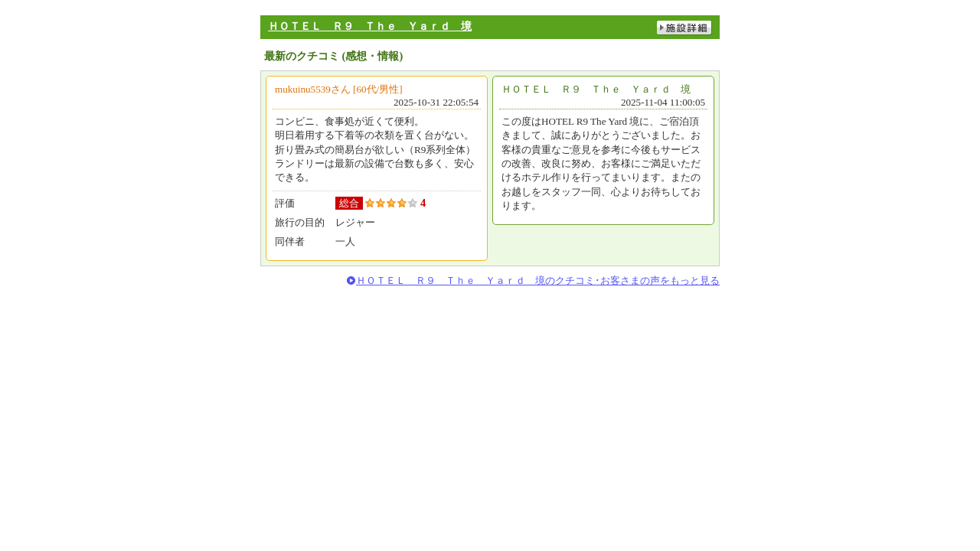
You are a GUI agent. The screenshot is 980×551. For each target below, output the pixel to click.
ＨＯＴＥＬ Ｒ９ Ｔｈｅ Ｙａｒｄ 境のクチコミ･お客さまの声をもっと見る (538, 280)
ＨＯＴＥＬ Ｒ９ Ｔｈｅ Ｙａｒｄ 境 (370, 26)
